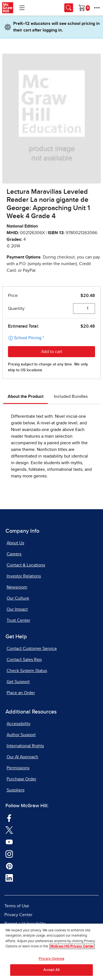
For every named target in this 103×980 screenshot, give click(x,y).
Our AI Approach (22, 757)
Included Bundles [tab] (71, 396)
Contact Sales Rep (24, 660)
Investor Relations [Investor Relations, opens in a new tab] (24, 576)
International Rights (25, 746)
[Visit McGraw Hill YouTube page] (9, 842)
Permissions (18, 768)
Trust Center (18, 620)
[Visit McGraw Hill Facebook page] (9, 818)
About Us (15, 543)
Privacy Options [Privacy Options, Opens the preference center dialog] (51, 959)
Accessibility (19, 724)
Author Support (21, 735)
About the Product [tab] (26, 396)
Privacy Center (18, 915)
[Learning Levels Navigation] (22, 8)
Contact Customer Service (32, 649)
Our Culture (18, 598)
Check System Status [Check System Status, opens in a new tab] (27, 671)
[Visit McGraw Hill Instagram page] (9, 854)
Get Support (18, 682)
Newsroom (17, 587)
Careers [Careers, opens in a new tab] (14, 554)
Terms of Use (17, 906)
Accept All (51, 970)
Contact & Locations (26, 565)
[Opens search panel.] (69, 8)
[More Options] (97, 8)
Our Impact (17, 609)
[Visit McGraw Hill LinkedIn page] (9, 878)
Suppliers (16, 790)
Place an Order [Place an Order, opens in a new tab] (21, 693)
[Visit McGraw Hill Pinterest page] (9, 866)
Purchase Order (21, 779)
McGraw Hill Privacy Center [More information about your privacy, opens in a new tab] (72, 947)
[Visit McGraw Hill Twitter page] (9, 830)
